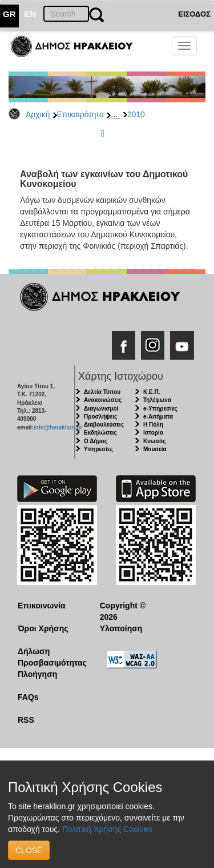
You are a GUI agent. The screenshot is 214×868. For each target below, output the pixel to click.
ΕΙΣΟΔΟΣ (194, 14)
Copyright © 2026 (123, 611)
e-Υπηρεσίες (160, 409)
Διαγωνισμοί (101, 409)
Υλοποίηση (121, 628)
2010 (136, 114)
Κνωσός (154, 441)
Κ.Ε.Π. (152, 392)
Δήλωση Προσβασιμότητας (50, 657)
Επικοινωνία (42, 606)
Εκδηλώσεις (100, 433)
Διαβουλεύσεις (104, 425)
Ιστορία (153, 433)
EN (31, 14)
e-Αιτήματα (158, 417)
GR (9, 14)
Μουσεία (155, 449)
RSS (26, 720)
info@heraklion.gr (58, 427)
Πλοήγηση (37, 674)
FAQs (28, 697)
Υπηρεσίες (98, 449)
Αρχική (38, 114)
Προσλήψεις (100, 417)
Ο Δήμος (96, 441)
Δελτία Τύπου (102, 392)
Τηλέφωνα (157, 400)
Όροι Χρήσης (43, 628)
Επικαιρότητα (80, 114)
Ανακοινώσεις (103, 400)
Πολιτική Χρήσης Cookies (107, 829)
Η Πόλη (153, 425)
